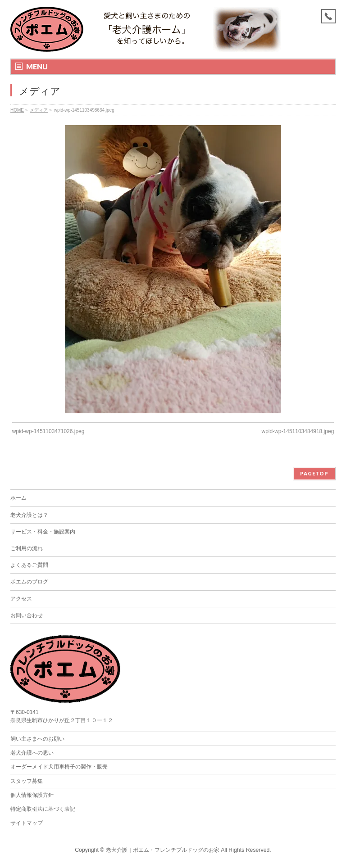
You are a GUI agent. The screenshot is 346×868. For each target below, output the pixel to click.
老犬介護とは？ (29, 515)
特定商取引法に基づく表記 (43, 809)
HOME (17, 110)
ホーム (18, 498)
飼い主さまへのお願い (37, 739)
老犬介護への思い (32, 753)
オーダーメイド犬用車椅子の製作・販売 (59, 767)
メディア (39, 110)
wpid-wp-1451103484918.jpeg (298, 431)
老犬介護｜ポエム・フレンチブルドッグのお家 (163, 850)
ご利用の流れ (27, 548)
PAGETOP (314, 473)
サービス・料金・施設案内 (43, 532)
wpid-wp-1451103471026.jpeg (48, 431)
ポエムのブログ (29, 582)
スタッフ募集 (27, 781)
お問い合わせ (27, 615)
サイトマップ (27, 823)
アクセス (21, 599)
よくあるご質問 (29, 565)
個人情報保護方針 (32, 795)
